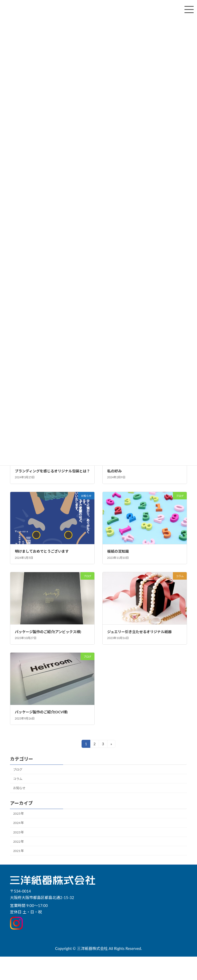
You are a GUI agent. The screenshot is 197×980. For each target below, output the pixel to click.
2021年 (18, 851)
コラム (18, 779)
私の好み (114, 471)
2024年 (18, 823)
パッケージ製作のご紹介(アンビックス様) (48, 632)
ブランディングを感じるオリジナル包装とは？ (52, 471)
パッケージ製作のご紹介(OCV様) (41, 712)
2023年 (18, 832)
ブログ (18, 770)
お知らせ (19, 788)
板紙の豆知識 (118, 551)
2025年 (18, 813)
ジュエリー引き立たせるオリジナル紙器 (139, 632)
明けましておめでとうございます (42, 551)
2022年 (18, 842)
